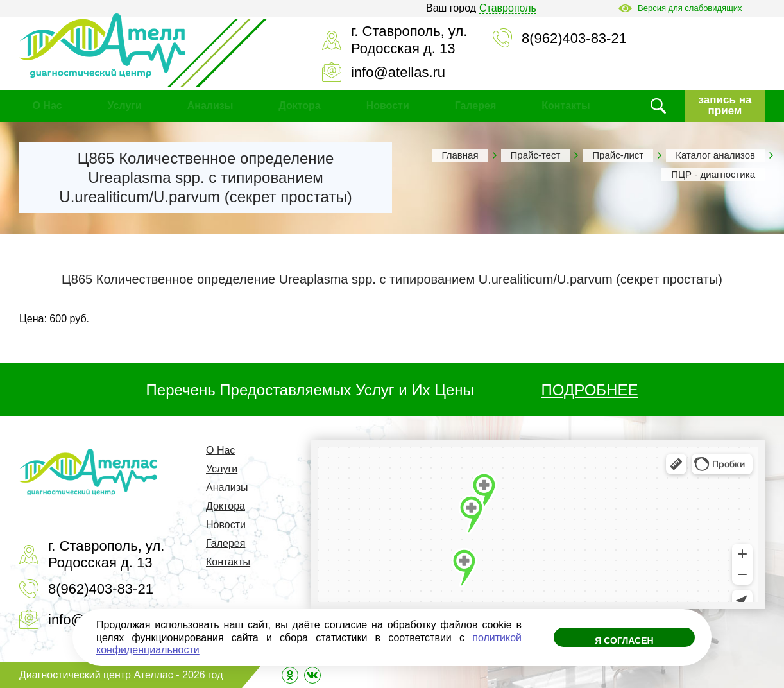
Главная (460, 155)
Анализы (210, 106)
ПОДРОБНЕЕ (590, 390)
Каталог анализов (715, 155)
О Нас (47, 106)
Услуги (125, 106)
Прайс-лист (618, 155)
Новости (388, 106)
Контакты (566, 106)
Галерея (476, 106)
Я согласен (624, 641)
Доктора (299, 106)
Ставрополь (508, 8)
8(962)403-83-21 (574, 38)
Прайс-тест (536, 155)
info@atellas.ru (398, 72)
